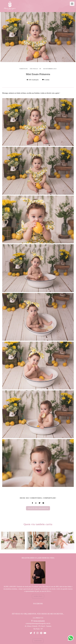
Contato (38, 637)
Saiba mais (38, 592)
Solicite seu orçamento (38, 508)
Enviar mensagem (39, 617)
